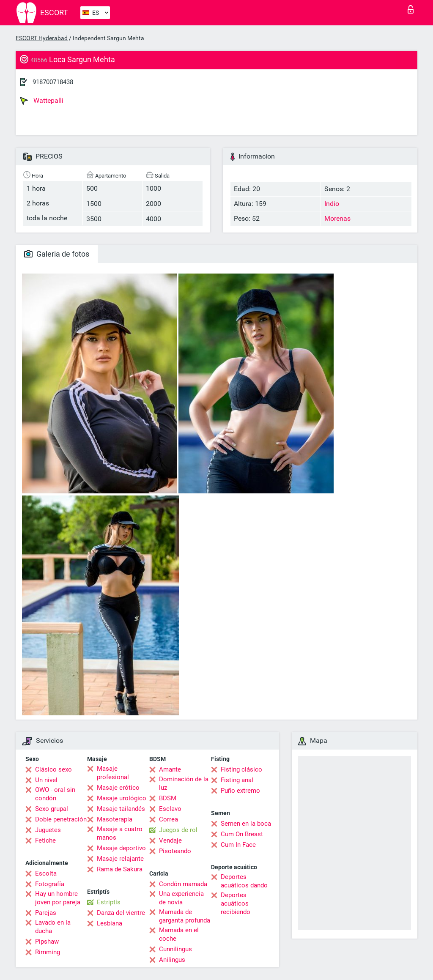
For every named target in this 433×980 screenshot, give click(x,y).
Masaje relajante (120, 859)
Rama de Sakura (120, 869)
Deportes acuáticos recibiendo (236, 903)
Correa (169, 819)
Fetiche (45, 840)
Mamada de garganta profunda (185, 916)
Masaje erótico (118, 788)
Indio (332, 204)
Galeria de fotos (57, 254)
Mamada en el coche (179, 934)
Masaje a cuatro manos (120, 833)
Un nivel (46, 780)
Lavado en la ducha (53, 927)
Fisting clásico (241, 769)
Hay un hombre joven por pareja (58, 898)
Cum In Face (238, 845)
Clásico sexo (53, 769)
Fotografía (50, 884)
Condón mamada (183, 884)
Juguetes (48, 830)
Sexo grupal (52, 809)
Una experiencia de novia (181, 898)
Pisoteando (175, 851)
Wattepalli (42, 101)
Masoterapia (115, 819)
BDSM (168, 798)
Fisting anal (237, 780)
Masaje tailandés (121, 809)
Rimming (48, 952)
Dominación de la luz (184, 783)
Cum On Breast (242, 834)
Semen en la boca (246, 824)
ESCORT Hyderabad (42, 38)
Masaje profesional (113, 773)
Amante (170, 769)
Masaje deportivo (121, 848)
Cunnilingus (175, 949)
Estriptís (109, 902)
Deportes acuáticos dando (244, 881)
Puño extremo (240, 791)
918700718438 (53, 82)
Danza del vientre (121, 913)
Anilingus (172, 960)
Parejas (46, 913)
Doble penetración (61, 819)
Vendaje (170, 840)
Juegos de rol (178, 830)
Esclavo (170, 809)
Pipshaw (47, 942)
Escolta (46, 873)
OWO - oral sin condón (55, 794)
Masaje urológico (122, 798)
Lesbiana (110, 923)
